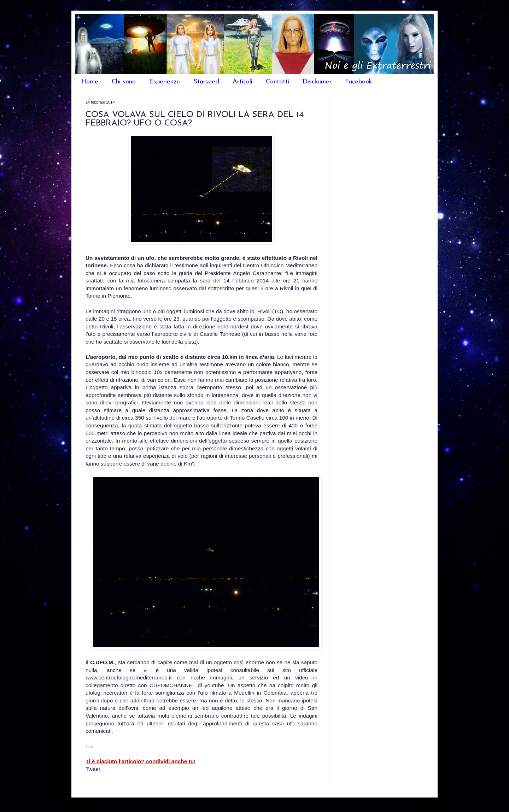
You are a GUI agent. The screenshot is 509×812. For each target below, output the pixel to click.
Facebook (359, 82)
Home (90, 82)
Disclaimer (317, 82)
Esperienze (165, 82)
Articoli (242, 82)
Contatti (277, 82)
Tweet (93, 769)
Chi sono (124, 82)
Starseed (206, 82)
